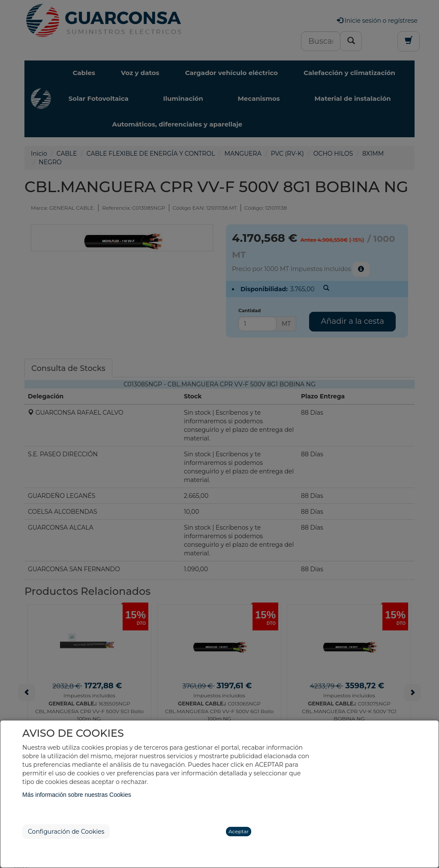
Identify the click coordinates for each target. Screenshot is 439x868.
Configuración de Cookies (66, 832)
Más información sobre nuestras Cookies (77, 795)
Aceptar (239, 831)
